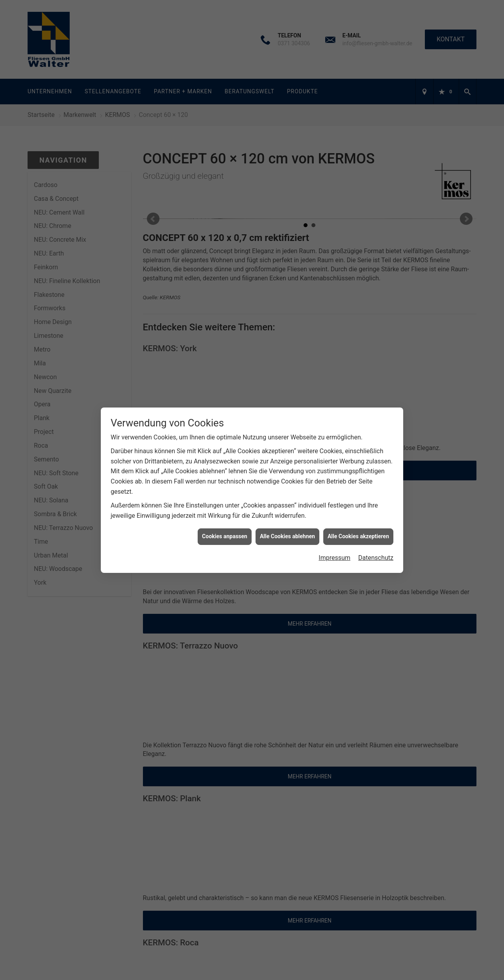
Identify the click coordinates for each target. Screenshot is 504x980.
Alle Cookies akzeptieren (358, 332)
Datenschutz (376, 353)
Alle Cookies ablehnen (287, 332)
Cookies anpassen (225, 332)
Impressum (334, 353)
